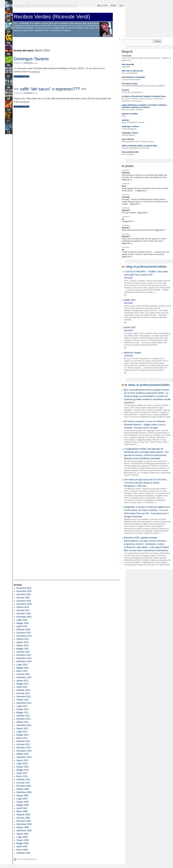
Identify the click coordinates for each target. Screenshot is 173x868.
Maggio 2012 (23, 713)
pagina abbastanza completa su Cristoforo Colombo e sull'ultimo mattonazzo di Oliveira (144, 106)
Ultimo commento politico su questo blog (139, 146)
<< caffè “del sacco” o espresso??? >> (50, 89)
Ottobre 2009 (23, 789)
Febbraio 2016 (23, 630)
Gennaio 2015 (23, 652)
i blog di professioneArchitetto (146, 267)
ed (36, 63)
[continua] (35, 72)
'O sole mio (127, 56)
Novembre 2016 (24, 617)
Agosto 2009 (22, 795)
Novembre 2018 (24, 604)
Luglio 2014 (22, 665)
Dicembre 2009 (24, 786)
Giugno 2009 (23, 802)
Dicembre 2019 (24, 594)
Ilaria (124, 186)
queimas (125, 120)
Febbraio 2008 (23, 853)
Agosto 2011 (22, 728)
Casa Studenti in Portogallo (133, 77)
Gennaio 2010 (23, 783)
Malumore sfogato (132, 353)
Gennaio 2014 (23, 674)
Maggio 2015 (23, 649)
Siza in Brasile (128, 139)
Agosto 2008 (22, 834)
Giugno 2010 (23, 767)
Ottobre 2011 (23, 722)
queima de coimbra (130, 114)
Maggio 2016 (23, 623)
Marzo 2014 (22, 671)
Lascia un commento (21, 76)
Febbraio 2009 (23, 815)
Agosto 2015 (22, 642)
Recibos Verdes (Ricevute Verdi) (52, 17)
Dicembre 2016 (24, 614)
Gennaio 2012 (23, 716)
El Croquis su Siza (130, 84)
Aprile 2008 (22, 847)
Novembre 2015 (24, 636)
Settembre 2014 (24, 661)
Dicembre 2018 (24, 601)
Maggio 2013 (23, 684)
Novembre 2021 (24, 588)
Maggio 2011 (23, 735)
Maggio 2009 (23, 805)
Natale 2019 (130, 327)
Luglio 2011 (22, 732)
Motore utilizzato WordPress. (27, 859)
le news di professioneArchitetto (147, 385)
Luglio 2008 (22, 837)
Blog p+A (103, 5)
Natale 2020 (130, 300)
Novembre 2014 (24, 658)
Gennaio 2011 (23, 744)
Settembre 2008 (24, 831)
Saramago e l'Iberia (130, 133)
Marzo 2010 (22, 776)
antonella (126, 197)
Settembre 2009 (24, 792)
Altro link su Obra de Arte (133, 71)
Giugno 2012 (23, 709)
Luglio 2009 (22, 799)
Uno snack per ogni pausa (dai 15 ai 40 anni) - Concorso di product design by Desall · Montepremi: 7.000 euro (146, 483)
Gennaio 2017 (23, 610)
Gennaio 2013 (23, 693)
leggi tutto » (127, 180)
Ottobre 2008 (23, 827)
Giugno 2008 (23, 840)
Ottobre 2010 (23, 754)
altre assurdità (128, 64)
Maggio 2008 (23, 843)
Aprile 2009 (22, 808)
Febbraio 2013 (23, 690)
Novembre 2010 (24, 751)
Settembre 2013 (24, 677)
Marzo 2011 (22, 738)
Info (122, 5)
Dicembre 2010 (24, 748)
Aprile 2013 (22, 687)
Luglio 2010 (22, 764)
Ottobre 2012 (23, 700)
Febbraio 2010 (23, 780)
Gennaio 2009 (23, 818)
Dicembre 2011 (24, 719)
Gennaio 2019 (23, 598)
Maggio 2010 (23, 770)
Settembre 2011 (24, 725)
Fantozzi (125, 90)
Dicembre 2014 (24, 655)
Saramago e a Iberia (130, 126)
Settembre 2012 (24, 703)
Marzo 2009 (22, 811)
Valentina (126, 173)
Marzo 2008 (22, 850)
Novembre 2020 (24, 591)
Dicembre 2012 (24, 697)
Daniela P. (126, 210)
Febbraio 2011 (23, 741)
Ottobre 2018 (23, 607)
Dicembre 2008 (24, 821)
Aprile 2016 (22, 626)
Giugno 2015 (23, 646)
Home (114, 5)
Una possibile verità (130, 152)
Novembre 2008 (24, 824)
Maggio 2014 (23, 668)
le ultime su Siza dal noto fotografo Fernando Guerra (144, 96)
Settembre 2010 (24, 757)
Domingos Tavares (31, 59)
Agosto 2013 (22, 681)
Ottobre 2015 (23, 639)
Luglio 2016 (22, 620)
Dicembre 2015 (24, 633)
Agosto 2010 (22, 760)
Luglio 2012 (22, 706)
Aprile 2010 (22, 773)
